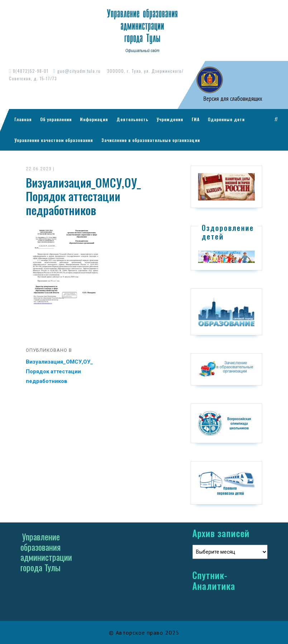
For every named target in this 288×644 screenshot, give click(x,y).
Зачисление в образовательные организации (151, 140)
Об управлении (56, 119)
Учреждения (170, 119)
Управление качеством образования (54, 140)
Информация (94, 119)
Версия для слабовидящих (232, 99)
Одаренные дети (226, 119)
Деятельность (132, 119)
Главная (23, 119)
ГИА (196, 119)
